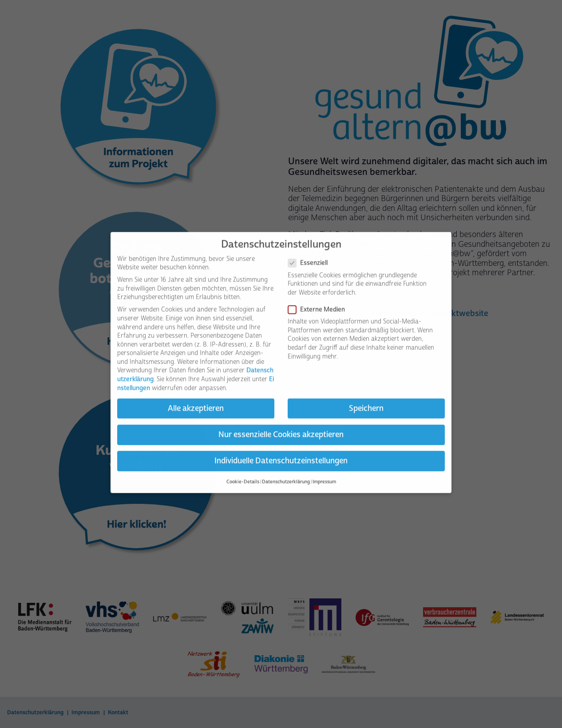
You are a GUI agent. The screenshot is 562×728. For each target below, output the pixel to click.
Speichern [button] (366, 396)
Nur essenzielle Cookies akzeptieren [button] (281, 422)
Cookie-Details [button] (243, 470)
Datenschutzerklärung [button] (286, 470)
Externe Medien (319, 297)
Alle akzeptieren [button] (196, 396)
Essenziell (311, 251)
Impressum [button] (324, 470)
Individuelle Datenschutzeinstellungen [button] (281, 448)
